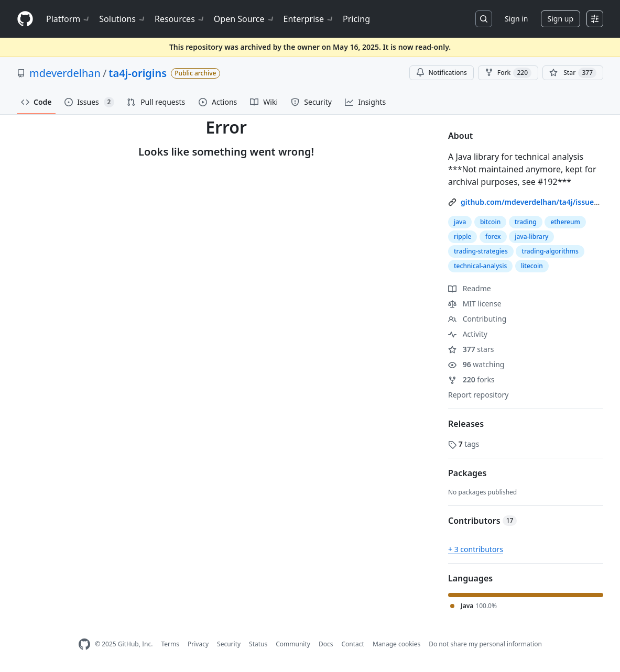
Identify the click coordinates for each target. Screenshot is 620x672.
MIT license (475, 304)
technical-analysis (480, 266)
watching (476, 364)
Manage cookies (396, 644)
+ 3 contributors (476, 549)
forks (471, 379)
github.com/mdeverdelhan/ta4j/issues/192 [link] (537, 202)
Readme (470, 288)
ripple (463, 236)
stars (471, 349)
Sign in (516, 19)
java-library (531, 236)
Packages (467, 473)
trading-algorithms (550, 251)
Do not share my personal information (485, 644)
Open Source (244, 19)
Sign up (561, 19)
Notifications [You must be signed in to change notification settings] (442, 73)
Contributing (477, 319)
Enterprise (309, 19)
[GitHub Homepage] (84, 645)
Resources (180, 19)
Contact (352, 644)
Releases (466, 424)
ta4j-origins (138, 73)
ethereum (565, 222)
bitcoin (490, 222)
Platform (68, 19)
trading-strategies (481, 251)
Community (293, 644)
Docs (326, 644)
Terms (170, 644)
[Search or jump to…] (484, 19)
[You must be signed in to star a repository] (573, 73)
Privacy (198, 644)
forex (493, 236)
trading (526, 222)
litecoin (532, 266)
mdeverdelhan (65, 73)
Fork (508, 73)
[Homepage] (25, 19)
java (460, 222)
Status (258, 644)
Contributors (482, 521)
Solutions (123, 19)
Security (229, 644)
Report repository (478, 395)
